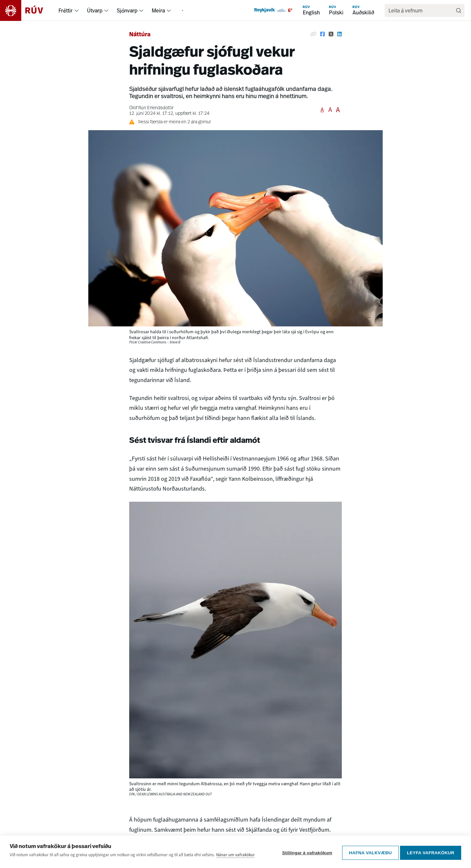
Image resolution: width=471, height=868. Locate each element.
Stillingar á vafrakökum (305, 852)
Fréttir (66, 10)
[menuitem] (77, 10)
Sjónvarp (127, 10)
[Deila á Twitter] (331, 34)
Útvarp (95, 10)
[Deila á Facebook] (323, 34)
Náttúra (140, 35)
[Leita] (459, 10)
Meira (158, 10)
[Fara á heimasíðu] (27, 10)
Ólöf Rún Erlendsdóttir (151, 108)
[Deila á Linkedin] (340, 34)
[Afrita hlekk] (313, 34)
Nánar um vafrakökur (235, 856)
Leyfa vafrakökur (431, 852)
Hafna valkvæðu (368, 852)
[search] (421, 10)
